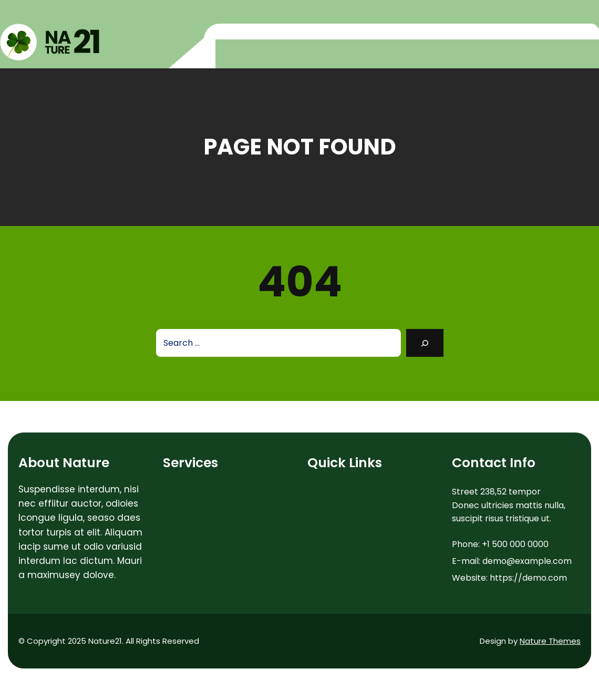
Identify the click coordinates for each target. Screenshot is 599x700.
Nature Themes (550, 641)
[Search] (425, 343)
